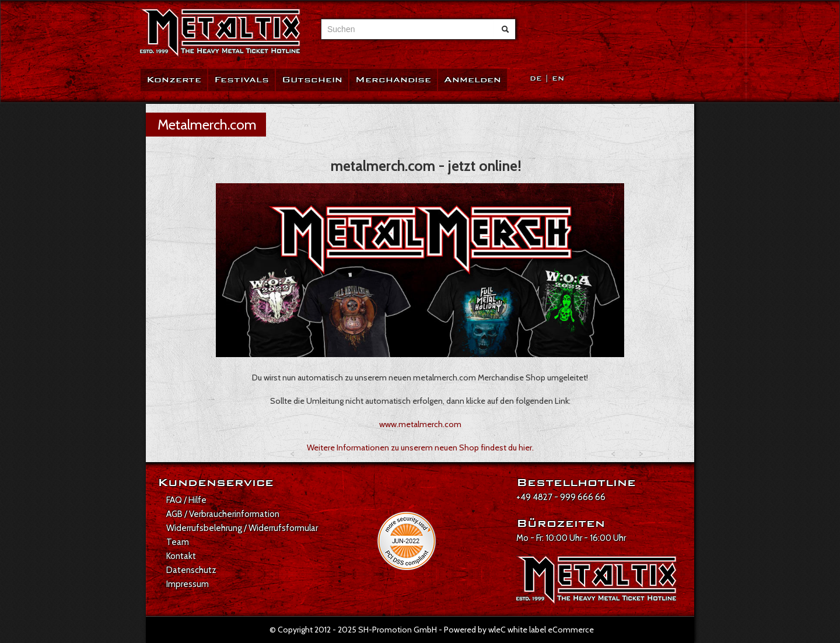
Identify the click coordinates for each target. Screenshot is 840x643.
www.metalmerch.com (420, 424)
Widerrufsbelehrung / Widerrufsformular (242, 528)
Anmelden (473, 80)
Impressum (188, 584)
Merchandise (393, 80)
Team (178, 542)
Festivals (242, 80)
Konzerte (174, 80)
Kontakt (181, 556)
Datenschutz (191, 570)
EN (558, 78)
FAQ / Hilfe (186, 500)
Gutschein (312, 80)
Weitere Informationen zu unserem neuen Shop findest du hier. (420, 448)
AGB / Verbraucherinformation (223, 514)
